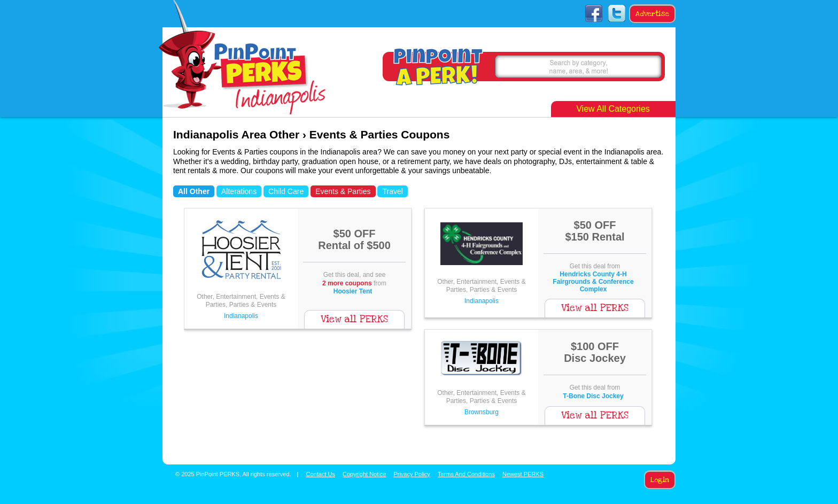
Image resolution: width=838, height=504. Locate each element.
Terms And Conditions (466, 474)
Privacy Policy (412, 474)
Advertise (652, 14)
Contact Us (321, 474)
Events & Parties (343, 191)
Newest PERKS (523, 474)
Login (660, 480)
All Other (194, 191)
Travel (392, 191)
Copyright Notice (364, 474)
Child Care (286, 191)
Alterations (239, 191)
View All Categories (613, 109)
